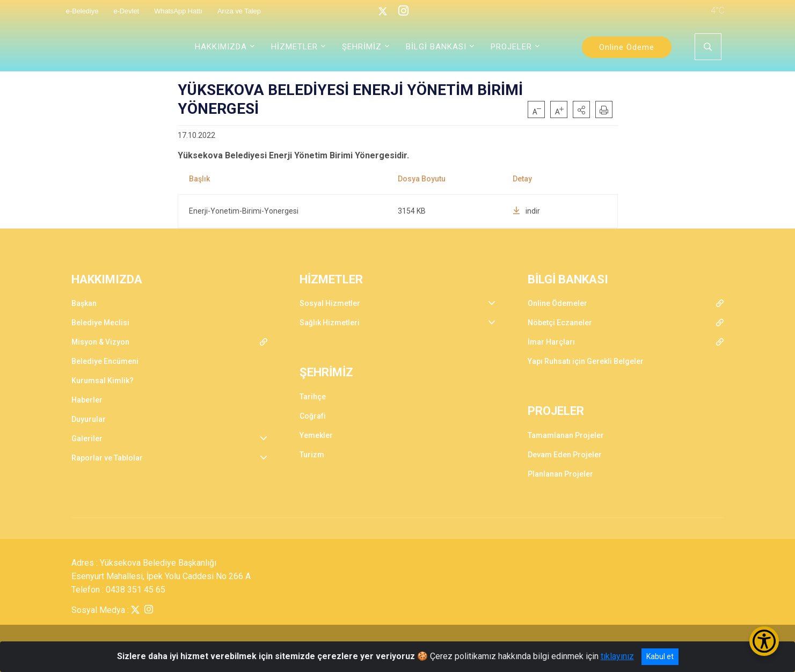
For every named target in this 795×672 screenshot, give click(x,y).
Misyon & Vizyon (100, 342)
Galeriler (87, 439)
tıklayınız (617, 656)
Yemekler (316, 435)
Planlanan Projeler (560, 474)
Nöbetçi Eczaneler (560, 323)
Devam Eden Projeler (565, 455)
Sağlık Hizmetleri (330, 323)
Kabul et (660, 656)
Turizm (312, 455)
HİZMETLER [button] (294, 47)
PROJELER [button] (511, 47)
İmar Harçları (551, 342)
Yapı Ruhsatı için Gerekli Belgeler (586, 361)
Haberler (87, 400)
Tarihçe (313, 397)
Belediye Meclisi (100, 323)
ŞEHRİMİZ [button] (362, 47)
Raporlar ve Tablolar (107, 458)
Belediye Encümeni (105, 361)
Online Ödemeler (557, 303)
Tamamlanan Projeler (566, 435)
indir (526, 211)
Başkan (84, 303)
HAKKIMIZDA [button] (221, 47)
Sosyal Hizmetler (330, 303)
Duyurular (89, 419)
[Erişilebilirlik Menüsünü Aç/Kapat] (764, 641)
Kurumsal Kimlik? (103, 381)
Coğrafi (313, 416)
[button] (581, 109)
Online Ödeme (627, 47)
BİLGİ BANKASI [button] (436, 47)
